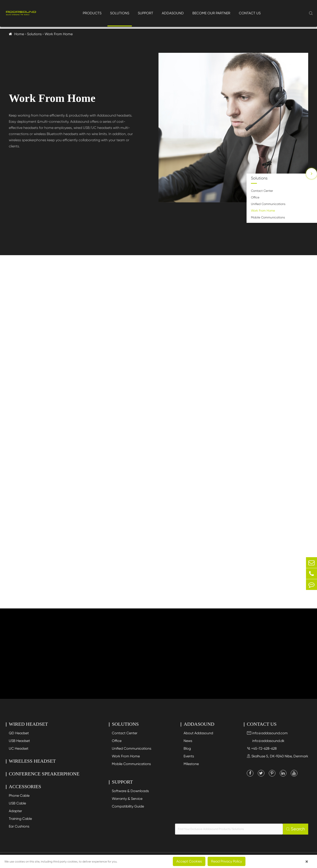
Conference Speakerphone (44, 774)
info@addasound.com (267, 733)
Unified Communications (268, 204)
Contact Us (250, 13)
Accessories (25, 787)
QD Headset (19, 733)
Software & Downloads (130, 791)
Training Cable (20, 819)
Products (92, 13)
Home (19, 34)
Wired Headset (28, 724)
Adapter (15, 811)
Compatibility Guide (128, 806)
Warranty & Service (127, 799)
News (188, 741)
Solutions (120, 13)
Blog (187, 748)
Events (189, 756)
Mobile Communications (268, 217)
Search (296, 829)
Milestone (191, 764)
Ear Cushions (19, 826)
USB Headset (19, 741)
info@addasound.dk (266, 741)
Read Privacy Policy (227, 861)
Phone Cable (19, 796)
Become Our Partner (211, 13)
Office (255, 197)
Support (146, 13)
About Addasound (198, 733)
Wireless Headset (32, 761)
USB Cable (17, 803)
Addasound (173, 13)
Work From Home (59, 34)
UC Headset (19, 748)
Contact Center (262, 191)
